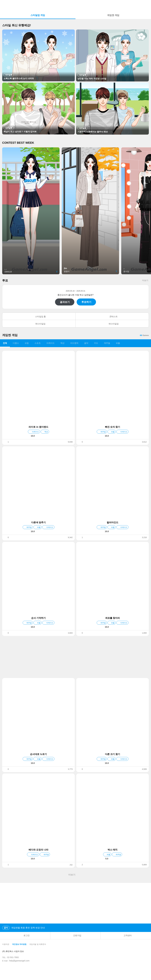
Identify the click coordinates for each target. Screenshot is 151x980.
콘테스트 (112, 317)
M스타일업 (112, 324)
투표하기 (86, 302)
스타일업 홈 (39, 317)
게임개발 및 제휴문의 (38, 944)
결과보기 (65, 302)
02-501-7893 (13, 957)
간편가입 (75, 936)
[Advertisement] (75, 657)
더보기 (145, 280)
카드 (96, 343)
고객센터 (126, 936)
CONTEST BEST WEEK (18, 143)
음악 (86, 343)
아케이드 (51, 343)
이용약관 (6, 944)
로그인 (25, 936)
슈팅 (27, 343)
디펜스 (16, 343)
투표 (5, 280)
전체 (5, 343)
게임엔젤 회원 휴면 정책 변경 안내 (23, 928)
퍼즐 (118, 343)
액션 (62, 343)
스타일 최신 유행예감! (17, 25)
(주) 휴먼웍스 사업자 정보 (15, 951)
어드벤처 (74, 343)
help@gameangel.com (19, 961)
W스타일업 (39, 324)
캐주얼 (107, 343)
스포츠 (38, 343)
